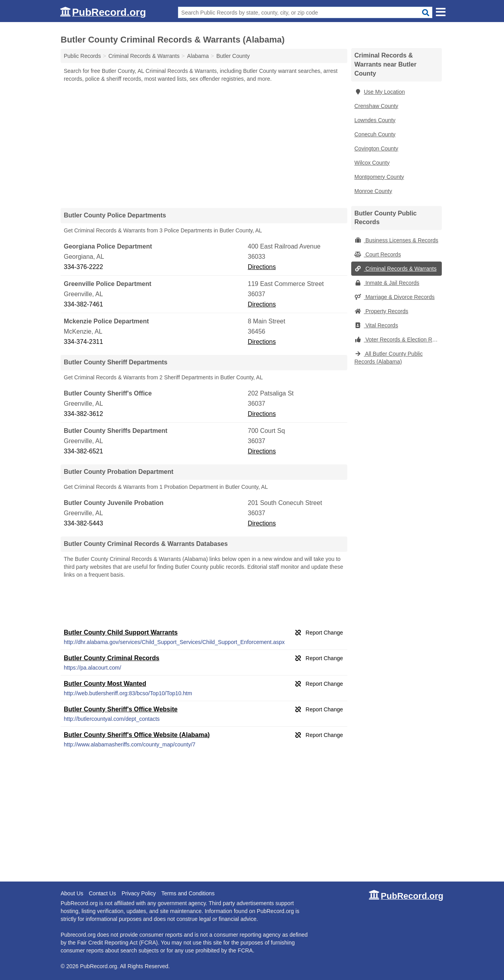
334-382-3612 (83, 414)
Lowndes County (375, 120)
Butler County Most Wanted (105, 684)
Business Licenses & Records (396, 240)
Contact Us (102, 893)
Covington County (376, 148)
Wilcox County (372, 163)
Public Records (82, 56)
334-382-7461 (83, 304)
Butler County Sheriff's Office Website (121, 709)
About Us (72, 893)
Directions (262, 267)
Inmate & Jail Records (387, 283)
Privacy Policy (139, 893)
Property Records (381, 311)
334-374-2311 (83, 342)
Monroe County (373, 191)
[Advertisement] (204, 145)
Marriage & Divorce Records (395, 297)
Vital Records (376, 325)
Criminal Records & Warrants (396, 269)
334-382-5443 (83, 523)
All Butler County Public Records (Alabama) (388, 358)
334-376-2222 (83, 267)
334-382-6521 (83, 451)
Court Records (378, 254)
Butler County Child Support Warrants (121, 632)
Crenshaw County (376, 106)
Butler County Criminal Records (112, 658)
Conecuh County (375, 134)
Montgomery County (379, 177)
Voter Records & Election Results (398, 340)
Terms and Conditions (188, 893)
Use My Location (380, 92)
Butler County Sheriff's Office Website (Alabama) (137, 735)
